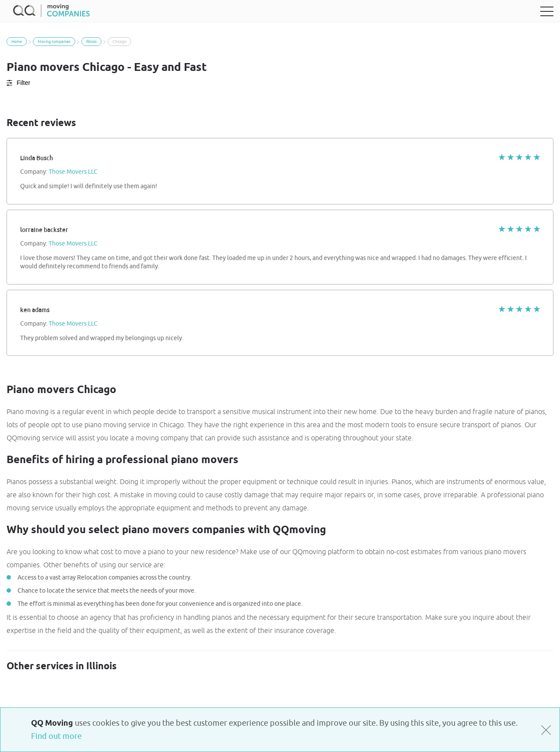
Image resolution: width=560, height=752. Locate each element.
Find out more (56, 736)
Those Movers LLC (73, 172)
